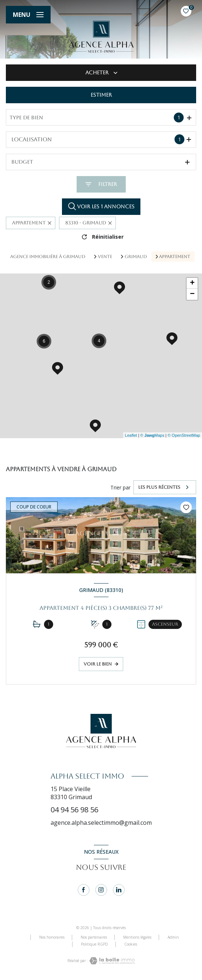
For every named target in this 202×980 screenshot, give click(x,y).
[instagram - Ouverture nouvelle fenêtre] (101, 890)
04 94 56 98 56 (74, 810)
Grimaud (136, 257)
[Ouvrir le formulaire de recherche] (101, 184)
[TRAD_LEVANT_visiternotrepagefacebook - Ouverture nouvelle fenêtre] (84, 890)
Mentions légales (137, 937)
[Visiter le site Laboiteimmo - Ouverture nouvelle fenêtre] (111, 961)
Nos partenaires (94, 937)
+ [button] (192, 283)
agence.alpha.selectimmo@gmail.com (101, 823)
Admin (173, 937)
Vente (105, 257)
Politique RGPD (95, 944)
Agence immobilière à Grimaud (48, 257)
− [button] (192, 294)
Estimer (101, 95)
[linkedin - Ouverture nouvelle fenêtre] (119, 890)
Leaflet (131, 435)
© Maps (153, 435)
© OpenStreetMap (184, 435)
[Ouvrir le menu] (28, 15)
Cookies (131, 944)
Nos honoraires (52, 937)
